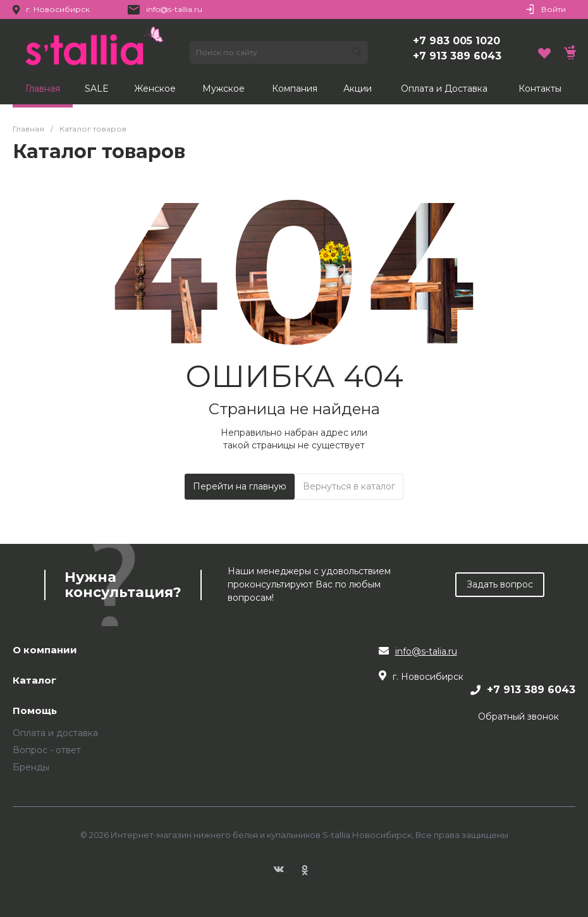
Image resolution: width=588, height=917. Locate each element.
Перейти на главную (240, 486)
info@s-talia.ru (426, 651)
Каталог (34, 681)
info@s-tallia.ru (174, 9)
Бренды (31, 767)
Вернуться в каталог (349, 486)
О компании (45, 650)
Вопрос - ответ (47, 750)
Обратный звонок (518, 717)
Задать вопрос (500, 584)
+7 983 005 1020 (456, 41)
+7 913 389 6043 (457, 56)
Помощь (35, 711)
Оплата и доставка (55, 733)
